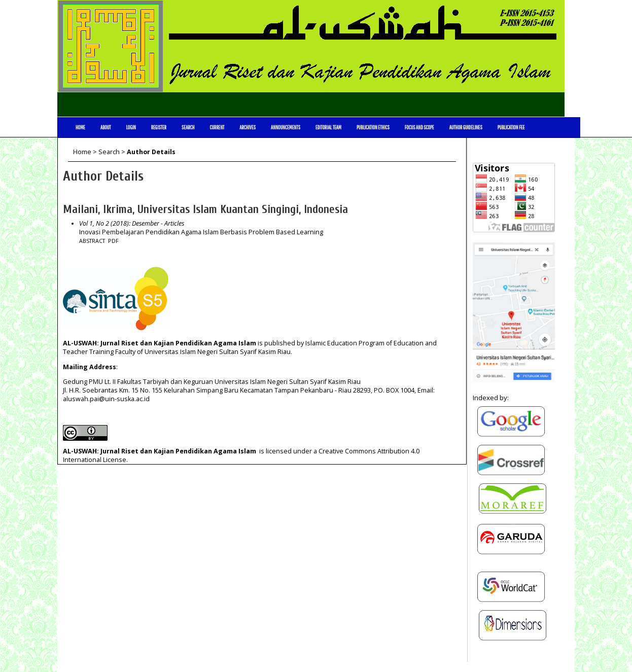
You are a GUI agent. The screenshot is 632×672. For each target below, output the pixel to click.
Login (131, 127)
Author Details (151, 152)
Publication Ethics (373, 127)
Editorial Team (328, 127)
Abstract (92, 241)
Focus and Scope (419, 127)
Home (80, 127)
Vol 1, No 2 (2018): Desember (119, 223)
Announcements (286, 127)
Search (188, 127)
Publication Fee (511, 127)
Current (217, 127)
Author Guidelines (466, 127)
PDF (113, 241)
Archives (248, 127)
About (106, 127)
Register (159, 127)
